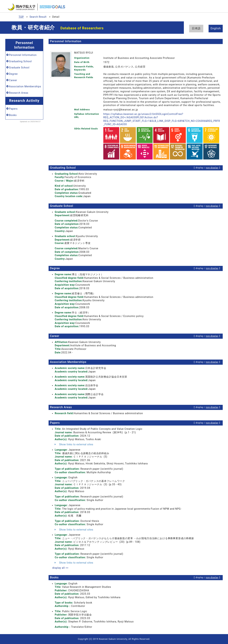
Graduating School (20, 61)
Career (13, 80)
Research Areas (19, 93)
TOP (21, 17)
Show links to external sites (74, 444)
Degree (13, 74)
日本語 (196, 28)
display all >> (60, 568)
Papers (13, 109)
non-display (212, 168)
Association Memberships (25, 86)
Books (13, 115)
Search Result (38, 17)
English (216, 28)
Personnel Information (23, 55)
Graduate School (19, 68)
